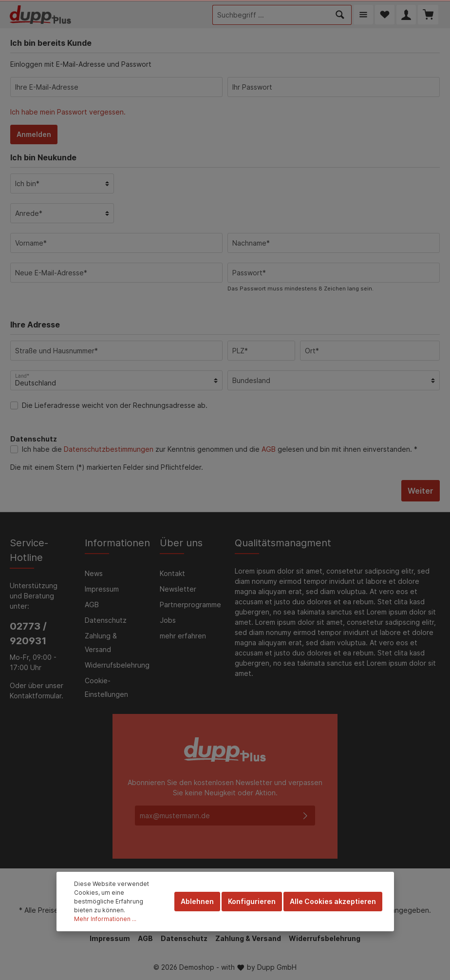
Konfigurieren (252, 901)
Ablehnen (197, 901)
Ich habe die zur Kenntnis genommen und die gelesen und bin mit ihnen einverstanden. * (220, 449)
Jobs (168, 620)
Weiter (421, 491)
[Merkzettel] (385, 15)
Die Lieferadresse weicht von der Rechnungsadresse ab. (115, 405)
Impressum (102, 589)
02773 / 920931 (28, 634)
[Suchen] (340, 15)
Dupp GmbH (277, 967)
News (94, 573)
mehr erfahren (183, 636)
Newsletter (178, 589)
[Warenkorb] (428, 15)
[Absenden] (305, 816)
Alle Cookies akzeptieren (333, 901)
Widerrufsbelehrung (117, 665)
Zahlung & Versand (101, 643)
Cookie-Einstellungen (106, 687)
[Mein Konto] (406, 15)
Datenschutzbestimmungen (109, 449)
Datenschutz (106, 620)
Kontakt (172, 573)
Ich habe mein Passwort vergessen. (68, 112)
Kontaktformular (36, 696)
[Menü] (363, 15)
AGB (269, 449)
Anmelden (34, 134)
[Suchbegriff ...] (271, 15)
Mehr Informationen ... (105, 919)
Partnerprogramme (190, 605)
